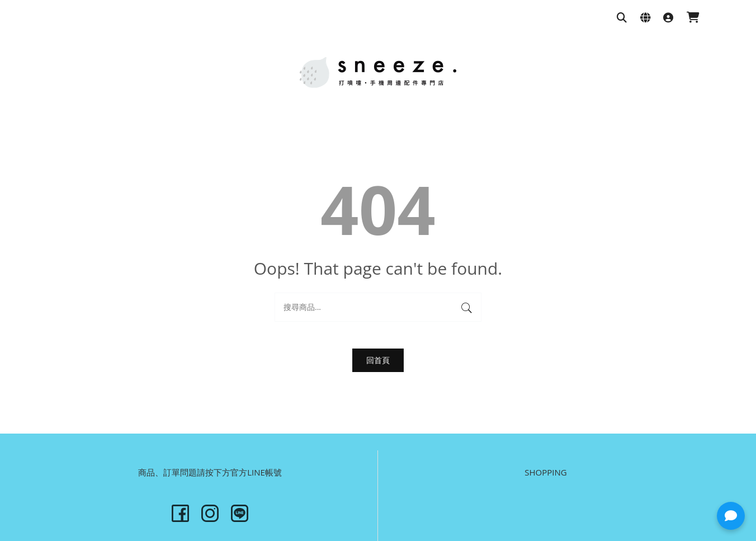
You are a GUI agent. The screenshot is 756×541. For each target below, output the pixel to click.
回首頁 (378, 360)
